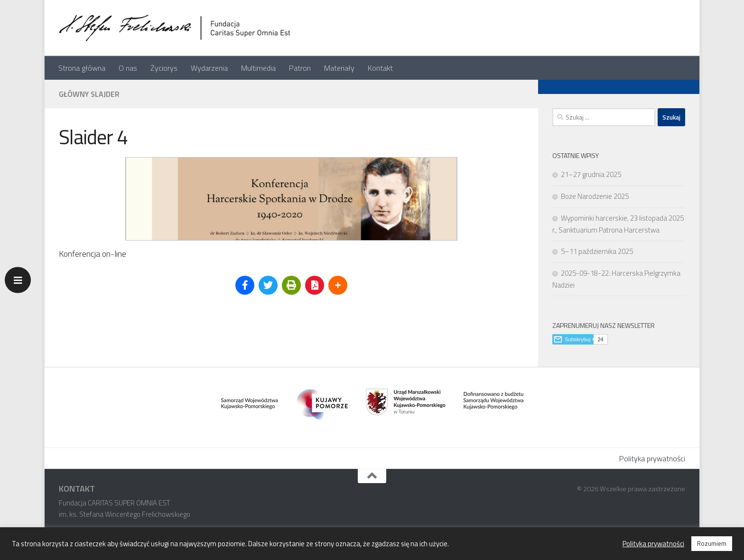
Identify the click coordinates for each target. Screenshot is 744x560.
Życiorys (164, 68)
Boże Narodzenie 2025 (595, 196)
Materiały (339, 68)
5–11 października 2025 (597, 251)
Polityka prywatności (652, 458)
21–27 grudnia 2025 (591, 174)
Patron (300, 68)
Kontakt (380, 68)
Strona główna (82, 68)
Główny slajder (89, 94)
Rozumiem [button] (712, 543)
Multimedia (258, 68)
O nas (128, 68)
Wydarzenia (209, 68)
